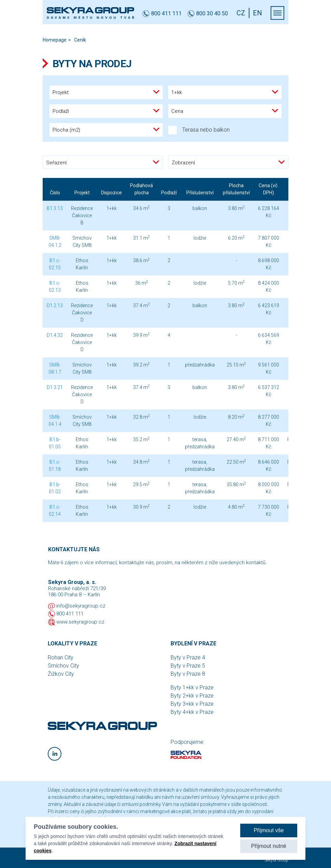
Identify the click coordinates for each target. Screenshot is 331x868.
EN (257, 13)
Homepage (55, 40)
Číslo (55, 193)
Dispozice (111, 193)
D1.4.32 (55, 335)
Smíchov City (63, 666)
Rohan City (61, 657)
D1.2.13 (55, 305)
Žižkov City (61, 674)
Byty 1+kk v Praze (192, 687)
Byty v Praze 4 (188, 657)
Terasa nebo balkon (199, 130)
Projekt (82, 193)
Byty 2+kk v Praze (192, 696)
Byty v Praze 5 (188, 666)
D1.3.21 (55, 387)
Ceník (80, 40)
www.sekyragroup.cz (80, 622)
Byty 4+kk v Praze (192, 712)
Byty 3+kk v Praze (192, 704)
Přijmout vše (269, 830)
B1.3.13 (55, 208)
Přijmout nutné (269, 846)
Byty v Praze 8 (188, 674)
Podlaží (169, 193)
